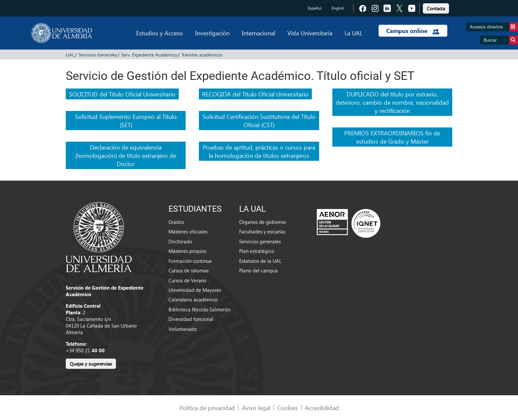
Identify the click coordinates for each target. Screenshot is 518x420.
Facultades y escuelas (262, 231)
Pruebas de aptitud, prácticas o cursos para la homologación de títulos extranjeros (259, 151)
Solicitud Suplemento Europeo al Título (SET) (126, 121)
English (338, 8)
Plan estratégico (257, 251)
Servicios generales (260, 241)
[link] (436, 7)
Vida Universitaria (310, 33)
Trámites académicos (202, 55)
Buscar (501, 40)
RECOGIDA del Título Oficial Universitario (255, 94)
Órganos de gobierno (263, 222)
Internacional (259, 33)
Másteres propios (187, 251)
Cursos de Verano (187, 280)
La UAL (353, 33)
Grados (176, 222)
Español (315, 8)
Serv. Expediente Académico (149, 55)
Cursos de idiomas (188, 270)
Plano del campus (259, 270)
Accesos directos (494, 27)
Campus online (413, 31)
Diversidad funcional (191, 319)
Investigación (212, 33)
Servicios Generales (98, 55)
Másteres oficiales (188, 231)
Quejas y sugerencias (91, 364)
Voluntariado (183, 329)
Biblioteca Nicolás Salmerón (199, 309)
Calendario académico (193, 299)
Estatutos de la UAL (260, 261)
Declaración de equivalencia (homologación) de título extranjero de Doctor (126, 155)
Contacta (436, 8)
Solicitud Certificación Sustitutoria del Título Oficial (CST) (259, 121)
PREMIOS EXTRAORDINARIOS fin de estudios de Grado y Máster (392, 137)
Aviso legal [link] (256, 408)
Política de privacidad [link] (207, 408)
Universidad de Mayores (195, 290)
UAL (70, 55)
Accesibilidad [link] (322, 408)
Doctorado (180, 241)
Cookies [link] (288, 408)
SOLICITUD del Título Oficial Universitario (122, 94)
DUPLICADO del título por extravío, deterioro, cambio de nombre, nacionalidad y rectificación (392, 102)
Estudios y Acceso (160, 33)
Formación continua (190, 261)
